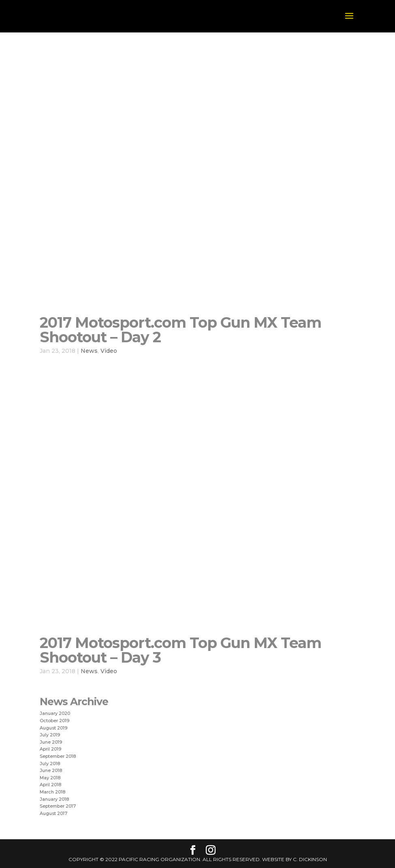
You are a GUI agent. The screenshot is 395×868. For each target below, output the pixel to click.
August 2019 (53, 728)
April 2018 (50, 785)
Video (109, 351)
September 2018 (58, 756)
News (89, 351)
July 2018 (50, 763)
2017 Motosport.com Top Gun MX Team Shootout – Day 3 (180, 650)
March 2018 (52, 792)
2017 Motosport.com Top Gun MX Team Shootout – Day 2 (180, 330)
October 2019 (54, 721)
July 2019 (50, 735)
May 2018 (50, 778)
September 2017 (58, 806)
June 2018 (51, 770)
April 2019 (50, 749)
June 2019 (51, 742)
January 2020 (55, 713)
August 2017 (53, 813)
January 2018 (54, 799)
